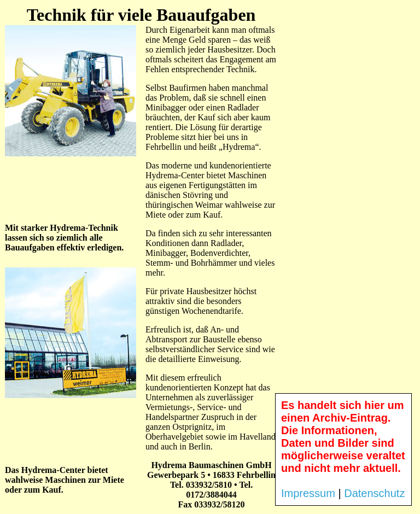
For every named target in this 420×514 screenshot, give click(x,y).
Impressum (308, 493)
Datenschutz (374, 493)
